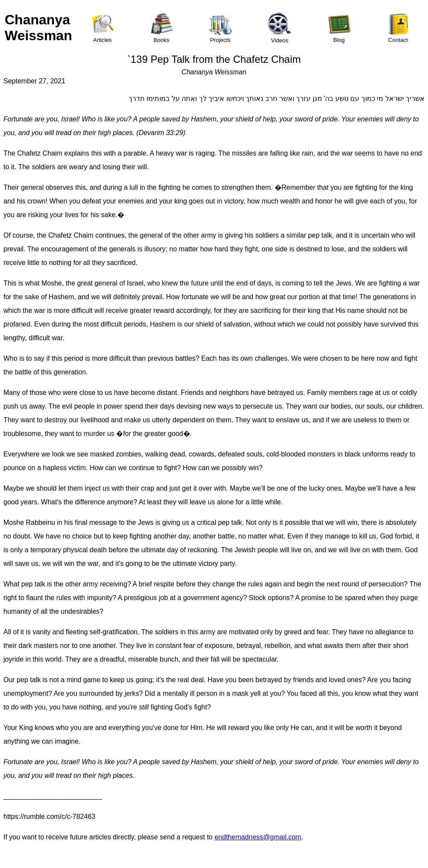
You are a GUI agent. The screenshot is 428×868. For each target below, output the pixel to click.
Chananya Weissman (38, 28)
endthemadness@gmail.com (258, 837)
